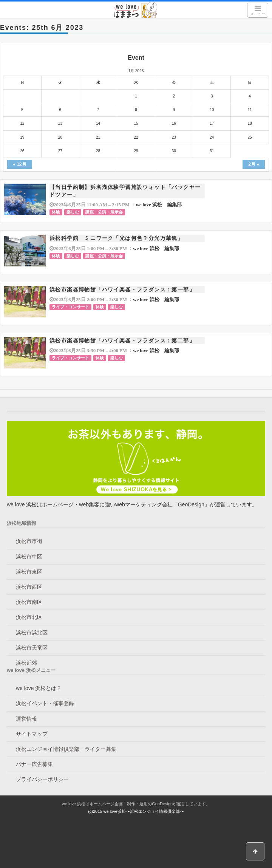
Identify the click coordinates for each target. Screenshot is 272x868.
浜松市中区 (29, 557)
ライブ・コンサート (70, 307)
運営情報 (26, 719)
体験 (56, 212)
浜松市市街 (29, 541)
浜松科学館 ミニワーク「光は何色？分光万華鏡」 (116, 238)
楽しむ (73, 212)
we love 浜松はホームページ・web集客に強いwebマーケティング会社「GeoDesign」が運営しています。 (132, 504)
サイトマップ (32, 734)
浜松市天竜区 (32, 648)
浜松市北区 (29, 617)
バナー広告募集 (34, 764)
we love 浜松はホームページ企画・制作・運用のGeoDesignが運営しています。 (136, 804)
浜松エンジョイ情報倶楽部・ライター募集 (66, 749)
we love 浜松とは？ (39, 688)
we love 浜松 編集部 (159, 205)
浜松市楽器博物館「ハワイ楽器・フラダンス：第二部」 (122, 340)
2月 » (254, 164)
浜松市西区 (29, 587)
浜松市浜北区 (32, 633)
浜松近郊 (26, 663)
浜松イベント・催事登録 (45, 703)
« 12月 (19, 164)
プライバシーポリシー (42, 779)
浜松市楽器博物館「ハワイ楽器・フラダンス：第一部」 (122, 289)
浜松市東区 (29, 572)
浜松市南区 (29, 602)
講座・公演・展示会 (104, 212)
